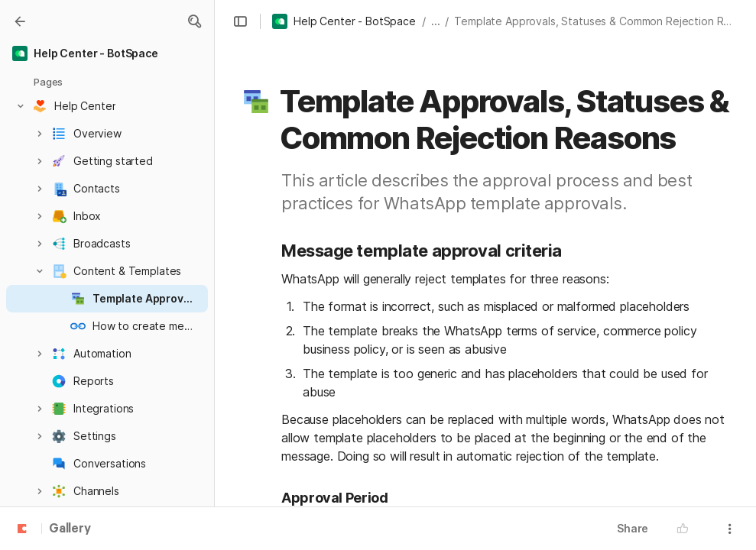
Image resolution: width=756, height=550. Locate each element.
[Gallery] (20, 21)
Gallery (70, 529)
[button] (194, 21)
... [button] (436, 21)
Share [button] (633, 528)
